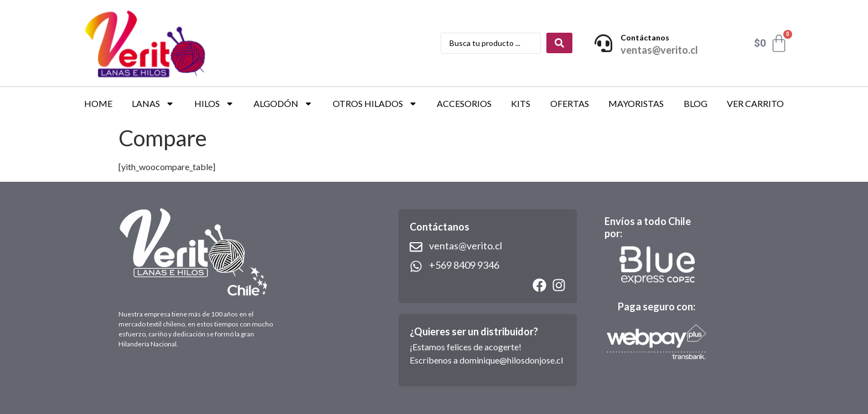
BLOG (696, 103)
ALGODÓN (283, 104)
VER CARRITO (755, 103)
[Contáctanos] (603, 43)
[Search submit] (559, 43)
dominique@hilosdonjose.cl (511, 360)
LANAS (153, 104)
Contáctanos (645, 37)
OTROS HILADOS (375, 104)
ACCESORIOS (464, 103)
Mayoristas (636, 103)
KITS (521, 103)
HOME (98, 103)
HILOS (214, 104)
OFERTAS (570, 103)
